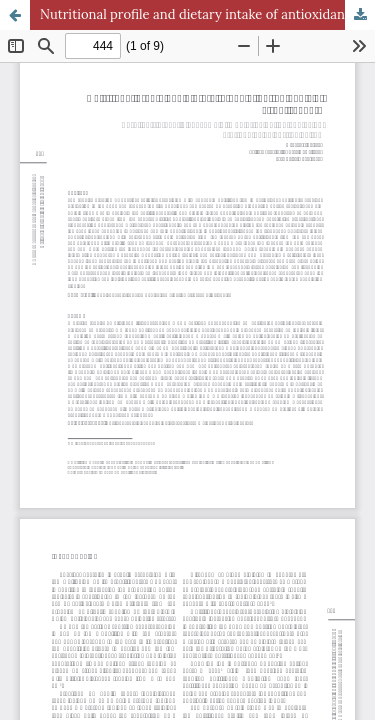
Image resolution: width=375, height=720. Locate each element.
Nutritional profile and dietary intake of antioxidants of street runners (207, 14)
